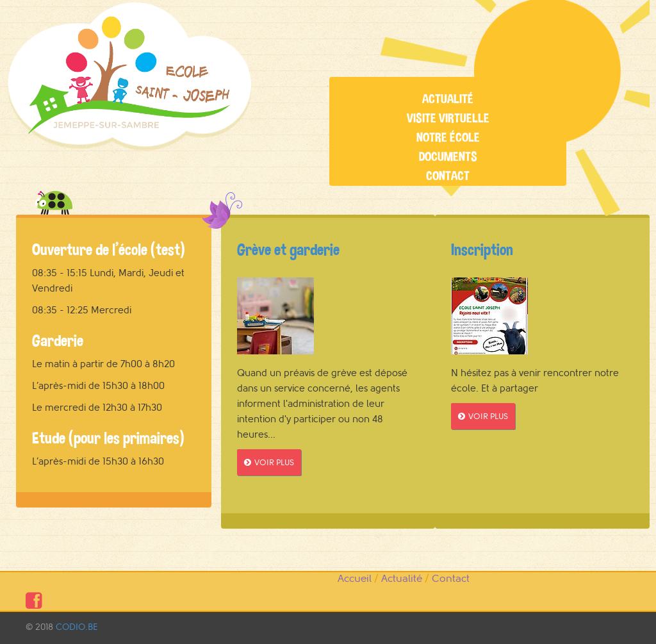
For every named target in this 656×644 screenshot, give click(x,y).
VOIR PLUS (269, 462)
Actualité (448, 99)
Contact (448, 176)
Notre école (448, 137)
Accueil (355, 579)
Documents (448, 157)
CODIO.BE (77, 627)
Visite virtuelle (448, 118)
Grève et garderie (288, 250)
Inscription (482, 250)
